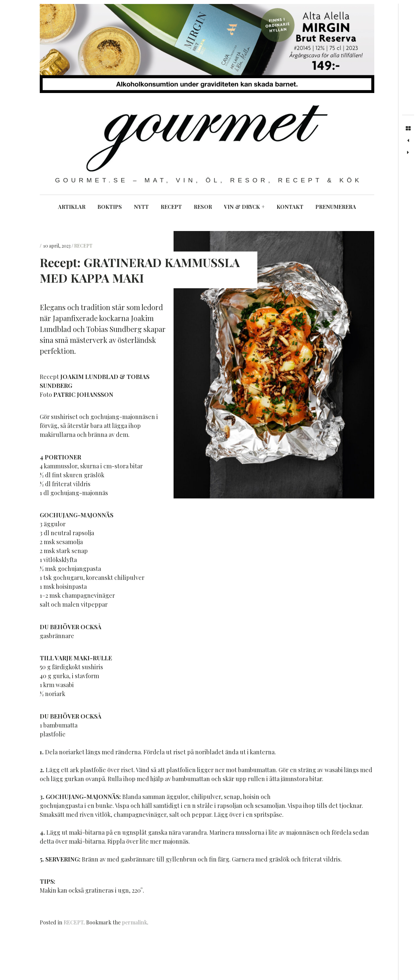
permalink (134, 922)
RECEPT (171, 207)
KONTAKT (290, 207)
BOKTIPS (110, 207)
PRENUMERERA (336, 207)
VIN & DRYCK (244, 207)
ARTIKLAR (72, 207)
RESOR (203, 207)
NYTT (141, 207)
